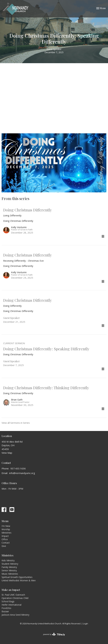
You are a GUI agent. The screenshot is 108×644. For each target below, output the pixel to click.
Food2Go (6, 608)
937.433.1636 (18, 468)
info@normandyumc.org (22, 473)
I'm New (6, 526)
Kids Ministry (8, 560)
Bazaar (5, 611)
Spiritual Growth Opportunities (17, 577)
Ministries (6, 533)
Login (86, 624)
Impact (5, 536)
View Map (7, 453)
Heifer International (11, 605)
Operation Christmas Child (15, 598)
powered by (54, 634)
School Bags (8, 601)
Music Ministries (10, 574)
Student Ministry (10, 564)
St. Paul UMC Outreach (13, 595)
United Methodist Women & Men (19, 580)
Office (5, 539)
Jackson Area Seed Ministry (15, 615)
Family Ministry (9, 567)
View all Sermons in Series (16, 423)
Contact (6, 543)
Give (4, 546)
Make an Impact (11, 590)
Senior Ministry (9, 570)
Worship (6, 529)
